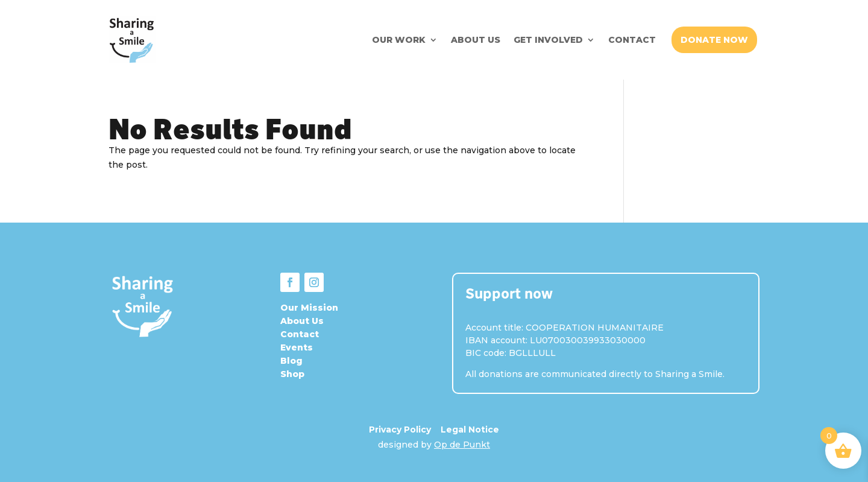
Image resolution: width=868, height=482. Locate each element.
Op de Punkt (462, 445)
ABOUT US (476, 40)
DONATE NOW (714, 40)
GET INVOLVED (548, 40)
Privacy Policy (400, 430)
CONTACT (632, 40)
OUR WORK (399, 40)
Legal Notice (470, 430)
